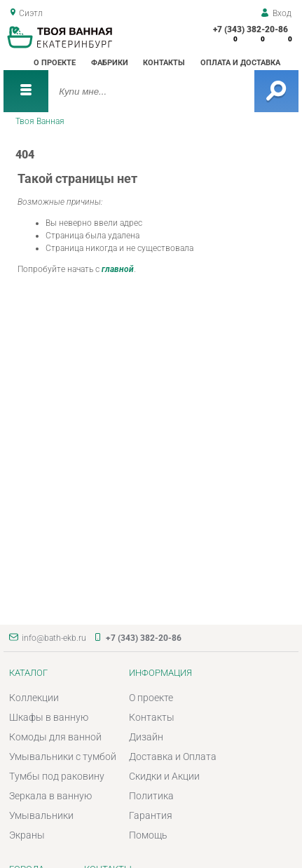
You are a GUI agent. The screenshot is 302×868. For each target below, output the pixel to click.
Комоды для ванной (55, 737)
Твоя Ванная (40, 121)
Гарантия (151, 815)
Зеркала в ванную (50, 796)
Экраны (27, 835)
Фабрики (110, 63)
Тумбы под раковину (57, 776)
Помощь (148, 835)
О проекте (55, 63)
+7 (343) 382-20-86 (250, 29)
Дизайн (146, 737)
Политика (151, 796)
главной (118, 269)
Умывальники (41, 815)
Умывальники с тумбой (63, 757)
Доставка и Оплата (173, 757)
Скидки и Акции (164, 776)
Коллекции (34, 698)
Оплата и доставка (240, 63)
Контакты (164, 63)
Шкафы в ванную (49, 717)
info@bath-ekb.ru (54, 638)
